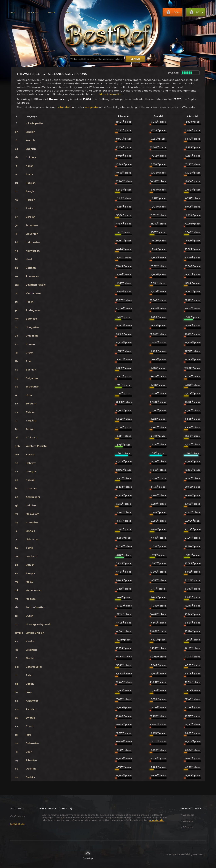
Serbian (31, 217)
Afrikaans (32, 438)
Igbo (29, 735)
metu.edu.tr (64, 107)
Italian (30, 166)
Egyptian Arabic (36, 285)
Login (173, 12)
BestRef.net (49, 808)
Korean (30, 344)
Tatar (29, 675)
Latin (29, 752)
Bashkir (31, 777)
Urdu (29, 395)
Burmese (31, 319)
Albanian (31, 760)
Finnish (30, 658)
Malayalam (32, 514)
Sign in (196, 12)
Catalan (31, 412)
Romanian (32, 276)
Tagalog (31, 421)
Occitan (31, 769)
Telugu (30, 429)
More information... (112, 94)
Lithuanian (33, 539)
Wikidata (187, 821)
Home (13, 13)
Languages (32, 13)
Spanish (31, 149)
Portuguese (33, 310)
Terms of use (17, 824)
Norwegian (33, 251)
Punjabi (31, 480)
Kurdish (31, 641)
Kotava (30, 455)
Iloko (29, 692)
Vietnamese (33, 293)
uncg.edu (91, 107)
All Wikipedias (35, 123)
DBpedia (187, 827)
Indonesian (33, 242)
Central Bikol (34, 667)
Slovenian (32, 234)
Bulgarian (32, 378)
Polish (30, 302)
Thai (29, 361)
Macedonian (34, 590)
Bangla (30, 191)
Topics (52, 13)
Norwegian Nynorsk (38, 624)
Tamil (29, 548)
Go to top (88, 854)
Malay (29, 582)
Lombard (32, 556)
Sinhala (30, 531)
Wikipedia (188, 815)
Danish (30, 565)
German (31, 268)
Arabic (30, 174)
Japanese (32, 225)
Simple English (35, 633)
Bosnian (31, 370)
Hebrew (31, 463)
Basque (30, 573)
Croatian (31, 489)
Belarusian (32, 743)
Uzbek (30, 684)
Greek (30, 353)
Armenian (32, 522)
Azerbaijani (33, 497)
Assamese (32, 701)
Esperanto (32, 387)
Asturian (31, 709)
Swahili (30, 718)
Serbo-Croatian (35, 607)
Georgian (32, 472)
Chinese (31, 157)
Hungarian (32, 327)
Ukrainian (32, 336)
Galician (31, 505)
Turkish (31, 208)
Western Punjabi (36, 446)
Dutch (30, 616)
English (30, 132)
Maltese (31, 599)
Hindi (29, 259)
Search (135, 59)
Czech (30, 726)
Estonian (31, 650)
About (69, 13)
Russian (31, 183)
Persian (31, 200)
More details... (157, 820)
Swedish (31, 404)
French (30, 140)
